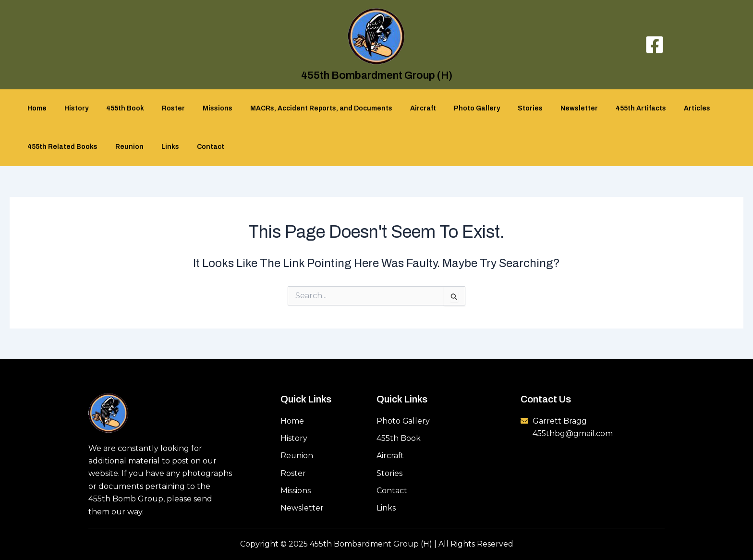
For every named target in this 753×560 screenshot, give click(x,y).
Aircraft (400, 108)
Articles (652, 108)
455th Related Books (65, 147)
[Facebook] (655, 45)
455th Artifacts (601, 108)
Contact (200, 147)
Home (40, 108)
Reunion (128, 147)
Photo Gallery (449, 108)
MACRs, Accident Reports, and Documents (303, 108)
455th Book (119, 108)
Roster (163, 108)
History (75, 108)
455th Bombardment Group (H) (377, 75)
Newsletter (543, 108)
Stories (498, 108)
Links (164, 147)
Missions (203, 108)
